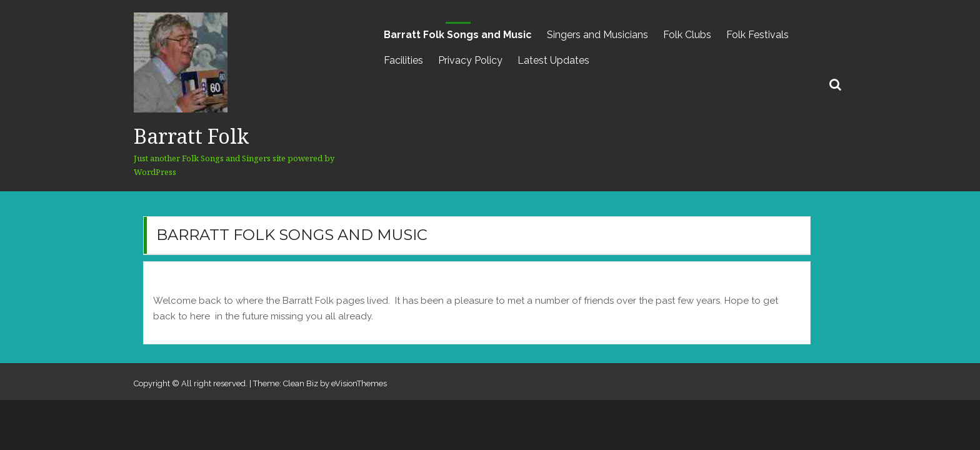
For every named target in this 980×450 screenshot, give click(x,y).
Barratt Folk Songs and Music (458, 35)
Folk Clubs (687, 35)
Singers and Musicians (597, 35)
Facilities (403, 60)
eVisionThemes (359, 383)
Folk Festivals (757, 35)
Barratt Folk (191, 136)
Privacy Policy (470, 60)
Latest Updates (553, 60)
